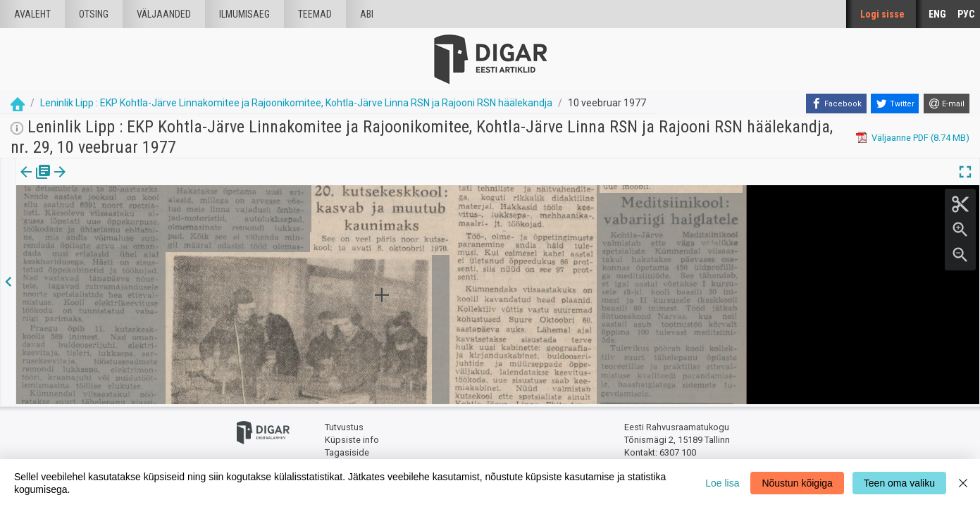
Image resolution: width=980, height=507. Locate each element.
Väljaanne (36, 182)
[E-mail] (947, 104)
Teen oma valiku (899, 483)
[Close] (963, 483)
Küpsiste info (352, 438)
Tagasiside (347, 451)
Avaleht (32, 14)
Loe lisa (722, 483)
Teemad (315, 14)
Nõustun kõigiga (797, 483)
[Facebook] (836, 104)
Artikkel (99, 182)
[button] (120, 182)
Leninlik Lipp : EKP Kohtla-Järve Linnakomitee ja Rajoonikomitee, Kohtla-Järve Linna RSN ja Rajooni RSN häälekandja (296, 103)
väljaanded (164, 14)
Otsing (94, 14)
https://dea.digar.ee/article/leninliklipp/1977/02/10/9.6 (126, 237)
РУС (966, 14)
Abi (367, 14)
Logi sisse (882, 14)
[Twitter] (895, 104)
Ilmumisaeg (244, 14)
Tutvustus (344, 426)
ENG (937, 14)
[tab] (36, 182)
